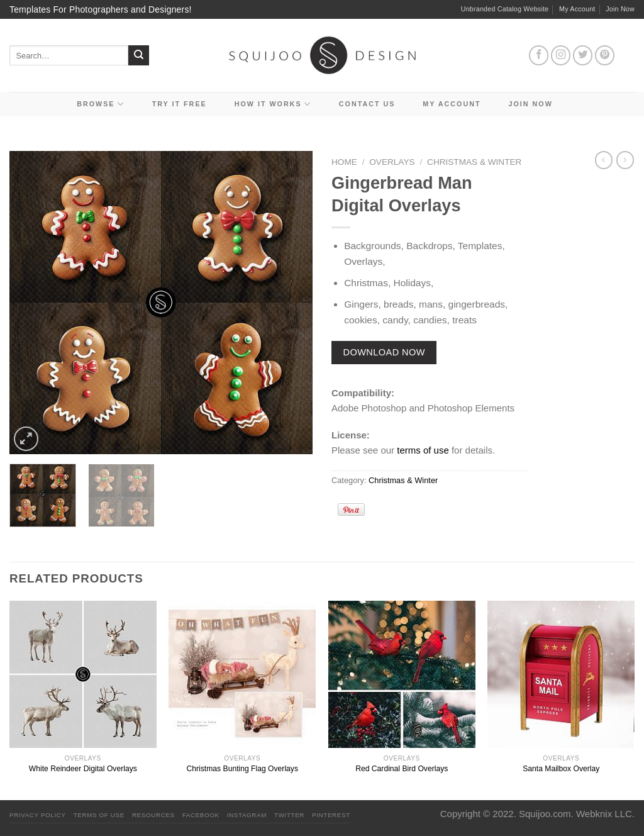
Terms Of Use (99, 815)
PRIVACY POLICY (38, 815)
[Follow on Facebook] (539, 55)
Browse (101, 104)
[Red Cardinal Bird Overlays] (402, 674)
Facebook (201, 815)
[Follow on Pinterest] (605, 55)
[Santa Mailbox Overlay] (561, 674)
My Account (577, 9)
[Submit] (139, 56)
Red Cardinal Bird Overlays (402, 769)
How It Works (273, 104)
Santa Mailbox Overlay (561, 769)
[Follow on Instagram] (561, 55)
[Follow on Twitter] (583, 55)
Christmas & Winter (474, 162)
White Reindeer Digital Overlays (83, 769)
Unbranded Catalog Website (505, 9)
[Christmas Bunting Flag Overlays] (242, 674)
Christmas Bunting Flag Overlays (242, 769)
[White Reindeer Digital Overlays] (83, 674)
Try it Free (180, 104)
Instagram (247, 815)
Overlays (392, 162)
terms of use (423, 450)
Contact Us (367, 104)
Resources (153, 815)
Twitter (289, 815)
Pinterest (331, 815)
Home (344, 162)
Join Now (620, 9)
